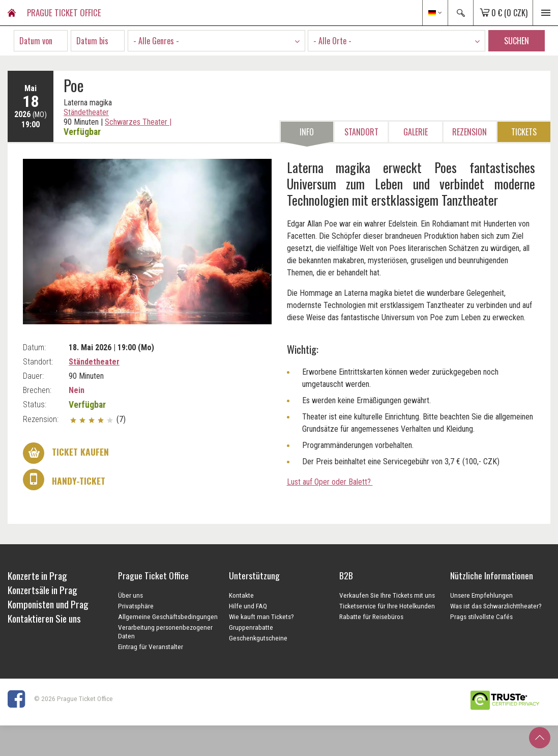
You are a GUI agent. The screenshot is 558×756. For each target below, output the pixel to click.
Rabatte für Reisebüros (371, 617)
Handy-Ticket (64, 480)
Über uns (130, 595)
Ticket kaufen (66, 453)
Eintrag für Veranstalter (151, 647)
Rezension (469, 132)
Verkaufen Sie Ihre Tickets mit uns (387, 595)
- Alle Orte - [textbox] (332, 41)
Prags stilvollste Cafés (481, 617)
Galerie (416, 132)
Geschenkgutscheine (258, 638)
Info (307, 132)
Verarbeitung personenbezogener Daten (165, 632)
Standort (361, 132)
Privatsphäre (136, 606)
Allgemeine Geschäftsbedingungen (168, 617)
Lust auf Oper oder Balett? (330, 482)
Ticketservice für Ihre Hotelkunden (387, 606)
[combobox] (216, 41)
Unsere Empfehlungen (481, 595)
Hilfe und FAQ (248, 606)
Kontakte (241, 595)
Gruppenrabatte (251, 627)
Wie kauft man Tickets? (261, 617)
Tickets (524, 132)
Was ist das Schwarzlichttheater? (496, 606)
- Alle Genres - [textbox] (156, 41)
